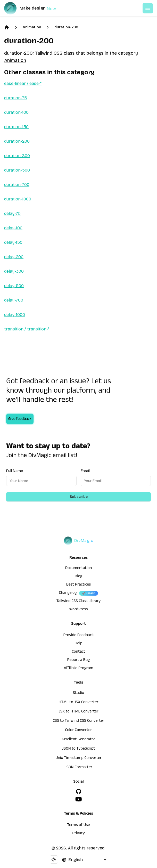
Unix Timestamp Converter (78, 758)
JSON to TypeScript (78, 749)
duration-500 (17, 170)
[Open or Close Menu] (148, 8)
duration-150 (16, 127)
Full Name (15, 471)
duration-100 (16, 112)
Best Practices (79, 585)
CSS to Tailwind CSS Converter (78, 721)
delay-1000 (15, 315)
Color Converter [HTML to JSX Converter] (78, 731)
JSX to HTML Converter (79, 712)
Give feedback (20, 419)
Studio (78, 693)
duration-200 (66, 27)
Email (85, 471)
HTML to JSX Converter (79, 703)
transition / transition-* (27, 329)
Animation (32, 27)
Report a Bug (79, 660)
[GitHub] (79, 791)
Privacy (78, 834)
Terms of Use (79, 825)
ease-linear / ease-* (23, 83)
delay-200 (14, 257)
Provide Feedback (78, 636)
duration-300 (17, 156)
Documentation (79, 569)
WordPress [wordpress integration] (79, 610)
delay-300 (14, 271)
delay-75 (12, 213)
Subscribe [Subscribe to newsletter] (79, 497)
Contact (78, 652)
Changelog (68, 593)
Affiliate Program (78, 669)
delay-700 (14, 300)
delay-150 (13, 242)
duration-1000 (18, 199)
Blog (78, 577)
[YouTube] (79, 799)
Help (79, 644)
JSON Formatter (78, 768)
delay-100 (13, 228)
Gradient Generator (79, 740)
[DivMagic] (35, 8)
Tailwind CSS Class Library (79, 602)
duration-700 (17, 185)
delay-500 (14, 286)
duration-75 (15, 98)
